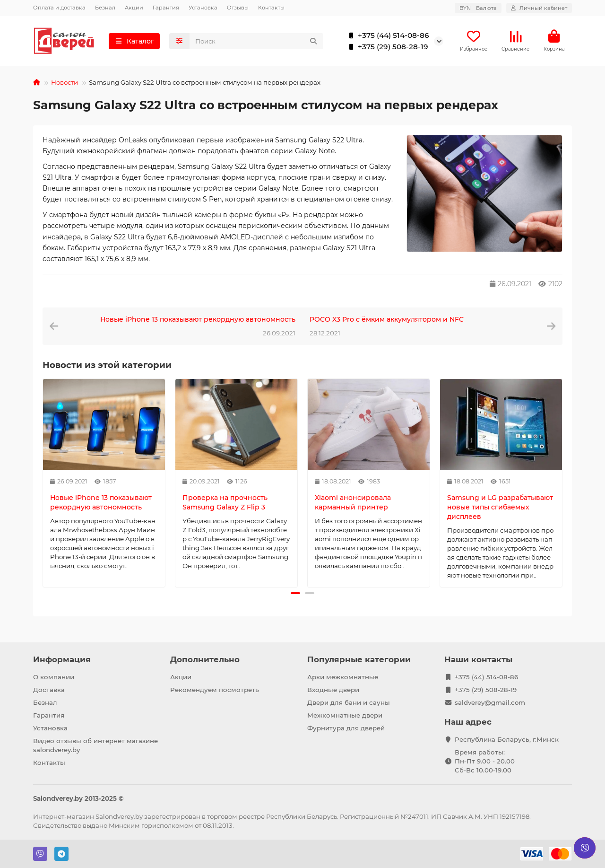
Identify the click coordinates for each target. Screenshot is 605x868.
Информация (62, 659)
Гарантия (166, 8)
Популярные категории (359, 659)
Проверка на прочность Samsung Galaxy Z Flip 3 (225, 503)
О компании (54, 677)
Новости (65, 83)
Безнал (105, 8)
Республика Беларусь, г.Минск (507, 739)
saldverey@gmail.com (490, 702)
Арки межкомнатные (343, 677)
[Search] (257, 42)
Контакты (271, 8)
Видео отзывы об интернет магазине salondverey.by (95, 745)
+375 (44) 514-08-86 (387, 36)
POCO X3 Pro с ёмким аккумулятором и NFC (387, 320)
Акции (134, 8)
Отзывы (238, 8)
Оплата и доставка (59, 8)
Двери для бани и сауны (349, 702)
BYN (478, 8)
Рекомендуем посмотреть (215, 690)
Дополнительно (205, 659)
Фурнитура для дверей (346, 728)
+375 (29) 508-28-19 (386, 47)
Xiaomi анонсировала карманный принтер (353, 503)
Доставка (49, 690)
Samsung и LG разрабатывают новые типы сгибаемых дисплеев (500, 508)
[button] (295, 594)
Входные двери (333, 690)
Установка (203, 8)
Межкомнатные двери (345, 715)
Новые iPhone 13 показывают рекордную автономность (198, 320)
